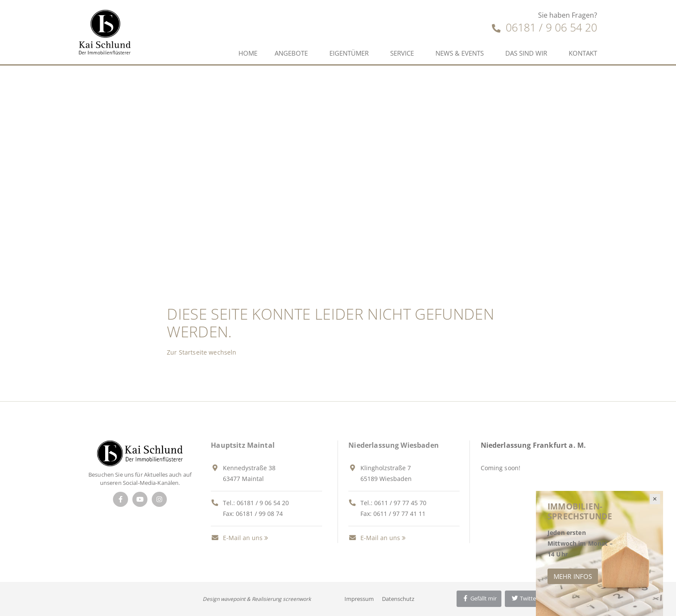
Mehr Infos (573, 576)
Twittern (526, 598)
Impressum (359, 599)
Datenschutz (398, 599)
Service (402, 53)
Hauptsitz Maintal (243, 445)
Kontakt (583, 53)
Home (248, 53)
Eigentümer (349, 53)
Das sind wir (526, 53)
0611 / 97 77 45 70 (400, 503)
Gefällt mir (479, 598)
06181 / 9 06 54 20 (545, 27)
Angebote (291, 53)
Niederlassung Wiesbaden (394, 445)
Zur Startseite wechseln (202, 352)
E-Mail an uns (237, 538)
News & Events (460, 53)
